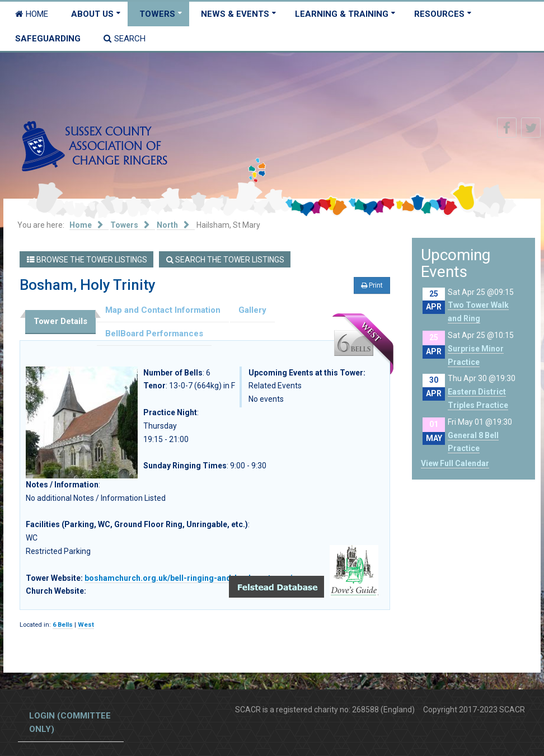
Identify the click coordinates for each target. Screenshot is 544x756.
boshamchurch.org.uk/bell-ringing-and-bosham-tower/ (188, 578)
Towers (157, 14)
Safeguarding (48, 39)
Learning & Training (342, 14)
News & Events (235, 14)
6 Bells (63, 625)
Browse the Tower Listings (87, 260)
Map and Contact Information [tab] (163, 310)
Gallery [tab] (252, 310)
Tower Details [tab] (60, 321)
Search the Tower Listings (225, 260)
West (86, 625)
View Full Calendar (455, 463)
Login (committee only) (70, 722)
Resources (439, 14)
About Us (92, 14)
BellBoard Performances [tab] (154, 334)
